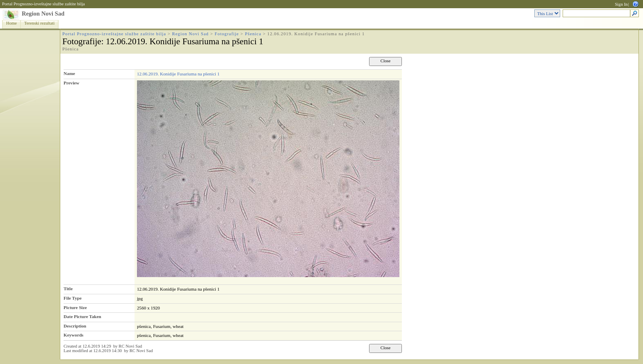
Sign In (621, 4)
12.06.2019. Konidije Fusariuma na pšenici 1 (178, 74)
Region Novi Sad (43, 14)
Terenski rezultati (39, 23)
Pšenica (253, 34)
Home (11, 23)
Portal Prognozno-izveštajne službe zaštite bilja (43, 4)
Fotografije (227, 34)
